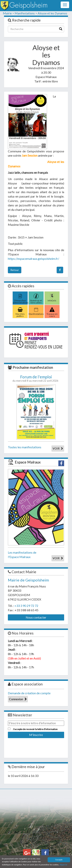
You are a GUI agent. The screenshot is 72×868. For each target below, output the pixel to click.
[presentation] (37, 747)
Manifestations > (26, 13)
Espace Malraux (28, 462)
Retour (15, 270)
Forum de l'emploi (36, 377)
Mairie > (8, 13)
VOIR (58, 448)
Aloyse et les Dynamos (52, 13)
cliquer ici (63, 865)
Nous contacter (36, 617)
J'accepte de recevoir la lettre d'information (35, 729)
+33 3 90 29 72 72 (26, 606)
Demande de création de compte (29, 693)
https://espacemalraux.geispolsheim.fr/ (34, 259)
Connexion (18, 699)
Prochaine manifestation (33, 367)
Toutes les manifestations (25, 447)
